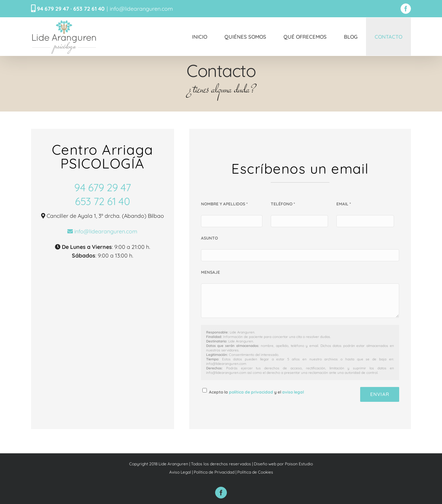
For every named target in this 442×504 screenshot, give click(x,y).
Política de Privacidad (214, 472)
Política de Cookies (255, 472)
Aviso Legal (180, 472)
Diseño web (265, 464)
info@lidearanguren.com (141, 9)
